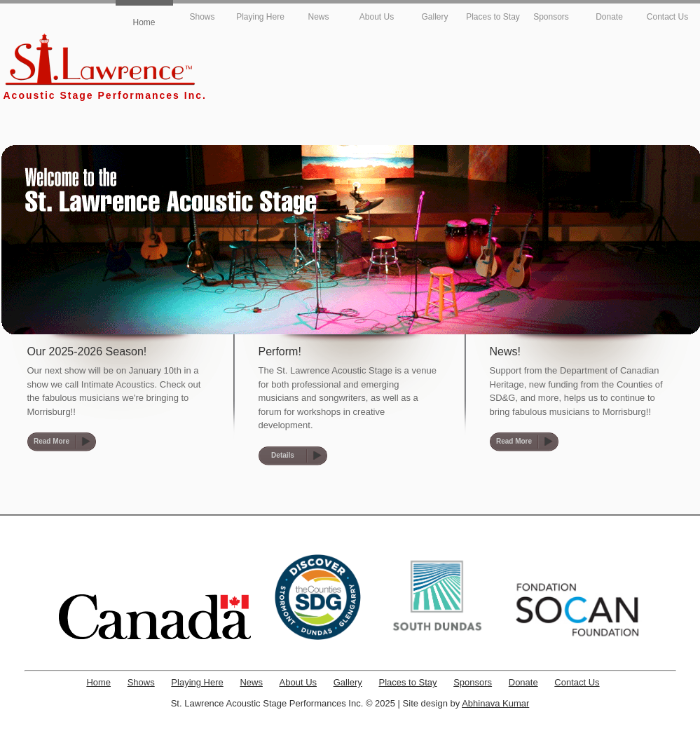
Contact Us (667, 17)
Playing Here (260, 17)
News (318, 17)
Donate (609, 17)
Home (144, 22)
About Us (377, 17)
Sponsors (551, 17)
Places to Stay (493, 17)
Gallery (434, 17)
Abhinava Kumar (495, 703)
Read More (52, 441)
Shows (202, 17)
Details (283, 455)
